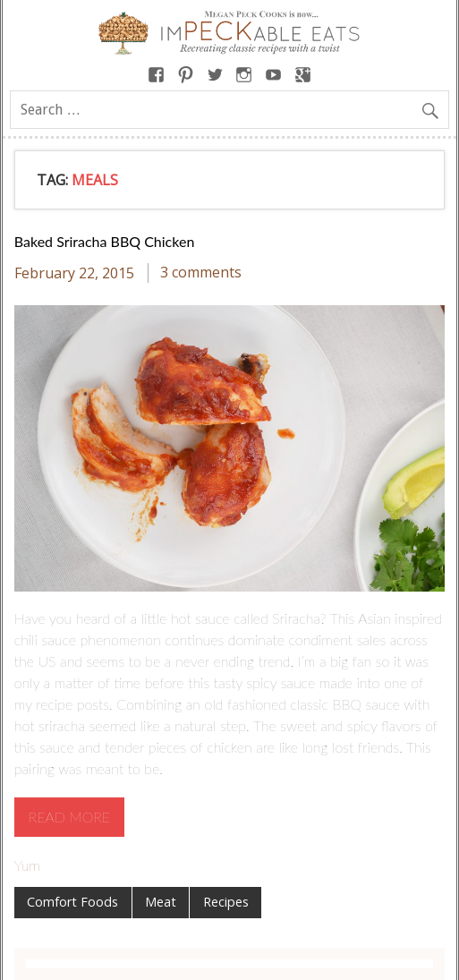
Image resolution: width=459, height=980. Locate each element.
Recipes (226, 902)
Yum (27, 865)
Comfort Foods (72, 902)
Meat (161, 902)
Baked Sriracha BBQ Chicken (105, 241)
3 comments (201, 273)
